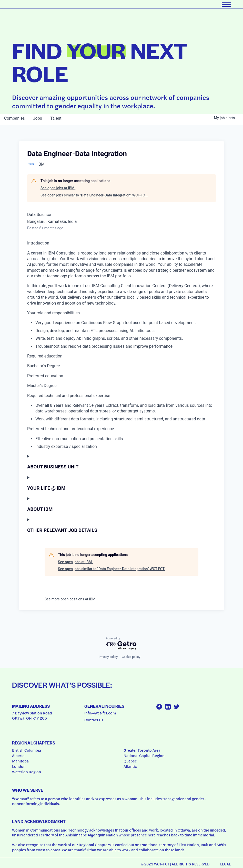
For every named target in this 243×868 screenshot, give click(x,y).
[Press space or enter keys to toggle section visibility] (121, 462)
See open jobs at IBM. (58, 188)
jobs (38, 118)
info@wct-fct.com (100, 713)
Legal (226, 864)
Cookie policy (131, 657)
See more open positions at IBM (70, 599)
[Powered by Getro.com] (121, 644)
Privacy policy (108, 657)
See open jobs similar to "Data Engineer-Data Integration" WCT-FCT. (94, 195)
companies (14, 118)
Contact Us (94, 720)
